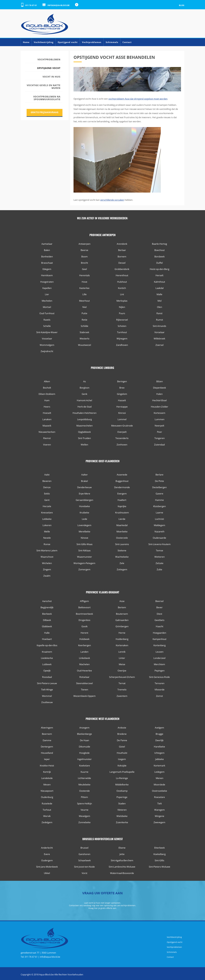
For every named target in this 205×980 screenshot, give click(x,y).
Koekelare (84, 766)
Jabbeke (160, 759)
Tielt (160, 803)
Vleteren (122, 810)
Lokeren (47, 525)
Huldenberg (122, 639)
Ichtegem (159, 753)
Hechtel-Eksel (159, 400)
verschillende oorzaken (112, 200)
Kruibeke (84, 513)
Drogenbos (84, 620)
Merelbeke (84, 531)
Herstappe (122, 407)
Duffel (160, 263)
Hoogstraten (47, 282)
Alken (47, 381)
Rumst (160, 320)
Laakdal (160, 288)
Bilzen (160, 381)
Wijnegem (122, 339)
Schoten (122, 326)
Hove (84, 282)
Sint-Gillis (159, 860)
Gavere (159, 494)
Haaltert (122, 500)
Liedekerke (47, 658)
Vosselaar (47, 339)
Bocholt (47, 388)
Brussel (84, 848)
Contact (127, 42)
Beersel (159, 601)
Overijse (122, 671)
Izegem (122, 759)
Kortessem (160, 413)
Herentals (84, 275)
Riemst (47, 438)
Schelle (47, 326)
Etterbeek (160, 848)
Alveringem (47, 728)
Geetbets (159, 620)
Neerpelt (159, 426)
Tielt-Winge (47, 690)
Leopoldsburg (84, 419)
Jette (122, 854)
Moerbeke (122, 531)
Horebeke (84, 506)
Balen (47, 250)
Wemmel (47, 696)
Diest (159, 614)
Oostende (84, 791)
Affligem (84, 601)
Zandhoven (122, 345)
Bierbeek (47, 614)
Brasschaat (47, 263)
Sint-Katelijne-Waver (47, 332)
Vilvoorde (160, 690)
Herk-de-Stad (84, 407)
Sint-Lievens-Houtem (160, 544)
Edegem (47, 269)
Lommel (122, 419)
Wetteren (160, 557)
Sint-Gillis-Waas (84, 544)
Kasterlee (84, 288)
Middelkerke (122, 785)
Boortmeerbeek (84, 614)
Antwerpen (84, 244)
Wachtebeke (122, 557)
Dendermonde (122, 487)
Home (26, 42)
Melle (47, 531)
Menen (160, 778)
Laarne (159, 513)
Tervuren (160, 683)
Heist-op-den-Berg (160, 269)
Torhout (47, 810)
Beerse (84, 250)
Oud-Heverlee (84, 671)
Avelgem (159, 728)
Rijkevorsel (122, 320)
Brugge (159, 734)
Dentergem (47, 747)
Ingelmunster (84, 759)
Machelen (84, 664)
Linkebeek (84, 658)
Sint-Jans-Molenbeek (47, 867)
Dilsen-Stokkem (47, 394)
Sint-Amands (159, 326)
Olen (160, 307)
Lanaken (47, 419)
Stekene (122, 550)
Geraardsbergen (84, 500)
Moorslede (159, 785)
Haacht (160, 626)
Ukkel (47, 873)
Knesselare (47, 513)
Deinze (47, 487)
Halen (159, 394)
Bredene (122, 734)
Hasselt (122, 400)
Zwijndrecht (47, 351)
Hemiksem (47, 275)
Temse (160, 550)
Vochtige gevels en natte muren (44, 87)
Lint (122, 294)
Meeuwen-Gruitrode (122, 426)
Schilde (84, 326)
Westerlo (84, 339)
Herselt (159, 275)
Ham (47, 400)
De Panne (122, 740)
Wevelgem (84, 816)
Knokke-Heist (47, 766)
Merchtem (159, 664)
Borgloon (84, 388)
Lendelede (47, 778)
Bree (122, 388)
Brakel (84, 481)
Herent (84, 633)
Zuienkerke (122, 822)
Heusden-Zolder (160, 407)
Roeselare (160, 797)
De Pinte (159, 481)
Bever (159, 607)
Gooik (84, 626)
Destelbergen (159, 487)
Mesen (47, 785)
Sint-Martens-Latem (47, 550)
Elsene (122, 848)
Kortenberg (160, 645)
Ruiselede (47, 803)
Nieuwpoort (47, 791)
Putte (84, 313)
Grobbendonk (122, 269)
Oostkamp (122, 791)
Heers (47, 407)
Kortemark (159, 766)
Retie (84, 320)
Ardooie (122, 728)
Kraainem (47, 652)
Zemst (159, 696)
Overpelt (122, 432)
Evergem (122, 494)
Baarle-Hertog (159, 244)
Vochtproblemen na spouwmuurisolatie (47, 98)
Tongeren (160, 438)
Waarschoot (47, 557)
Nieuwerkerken (47, 432)
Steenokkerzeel (84, 683)
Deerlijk (159, 740)
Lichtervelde (84, 778)
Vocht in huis (51, 77)
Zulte (159, 569)
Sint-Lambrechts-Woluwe (122, 867)
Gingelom (122, 394)
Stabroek (84, 332)
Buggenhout (122, 481)
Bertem (122, 607)
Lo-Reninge (122, 778)
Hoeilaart (47, 639)
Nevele (47, 538)
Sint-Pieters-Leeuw (47, 683)
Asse (122, 601)
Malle (159, 294)
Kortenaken (122, 645)
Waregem (160, 810)
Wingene (160, 816)
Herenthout (122, 275)
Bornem (122, 256)
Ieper (47, 759)
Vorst (84, 873)
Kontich (122, 288)
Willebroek (159, 339)
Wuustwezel (84, 345)
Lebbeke (47, 519)
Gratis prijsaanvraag (45, 112)
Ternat (122, 683)
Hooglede (84, 753)
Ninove (84, 538)
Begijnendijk (47, 607)
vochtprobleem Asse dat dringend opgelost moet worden (138, 99)
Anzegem (84, 728)
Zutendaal (159, 445)
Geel (84, 269)
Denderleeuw (84, 487)
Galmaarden (122, 620)
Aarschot (47, 601)
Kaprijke (122, 506)
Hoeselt (47, 413)
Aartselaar (47, 244)
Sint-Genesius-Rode (159, 677)
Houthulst (122, 753)
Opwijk (47, 671)
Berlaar (122, 250)
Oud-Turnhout (47, 313)
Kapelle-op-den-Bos (47, 645)
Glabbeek (47, 626)
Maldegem (160, 525)
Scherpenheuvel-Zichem (122, 677)
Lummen (160, 419)
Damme (47, 740)
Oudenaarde (159, 538)
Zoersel (160, 345)
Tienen (84, 690)
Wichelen (47, 563)
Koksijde (122, 766)
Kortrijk (47, 772)
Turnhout (122, 332)
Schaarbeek (84, 860)
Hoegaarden (160, 633)
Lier (47, 294)
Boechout (160, 250)
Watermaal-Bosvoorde (122, 873)
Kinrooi (122, 413)
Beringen (122, 381)
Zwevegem (159, 822)
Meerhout (84, 301)
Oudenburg (47, 797)
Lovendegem (84, 525)
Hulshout (122, 282)
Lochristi (159, 519)
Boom (84, 256)
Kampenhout (160, 639)
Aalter (84, 475)
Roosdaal (47, 677)
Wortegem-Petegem (84, 563)
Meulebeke (84, 785)
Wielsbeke (122, 816)
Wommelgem (47, 345)
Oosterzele (122, 538)
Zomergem (84, 569)
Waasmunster (84, 557)
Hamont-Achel (84, 400)
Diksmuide (84, 747)
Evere (47, 854)
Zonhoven (122, 445)
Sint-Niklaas (84, 550)
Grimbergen (122, 626)
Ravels (47, 320)
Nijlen (122, 307)
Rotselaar (84, 677)
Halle (47, 633)
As (84, 381)
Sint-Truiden (84, 438)
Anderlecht (47, 848)
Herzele (47, 506)
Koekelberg (160, 854)
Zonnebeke (84, 822)
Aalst (47, 475)
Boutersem (122, 614)
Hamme (159, 500)
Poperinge (122, 797)
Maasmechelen (84, 426)
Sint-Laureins (122, 544)
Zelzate (160, 563)
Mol (160, 301)
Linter (122, 658)
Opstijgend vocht (68, 42)
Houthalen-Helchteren (84, 413)
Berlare (159, 475)
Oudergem (47, 860)
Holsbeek (84, 639)
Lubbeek (47, 664)
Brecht (84, 263)
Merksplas (122, 301)
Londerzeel (159, 658)
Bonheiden (47, 256)
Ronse (47, 544)
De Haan (84, 740)
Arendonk (122, 244)
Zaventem (122, 696)
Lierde (122, 519)
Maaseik (47, 426)
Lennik (122, 652)
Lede (84, 519)
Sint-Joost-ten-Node (84, 867)
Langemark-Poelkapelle (122, 772)
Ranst (159, 313)
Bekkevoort (84, 607)
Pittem (84, 797)
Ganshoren (84, 854)
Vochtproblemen (92, 42)
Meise (122, 664)
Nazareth (159, 531)
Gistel (122, 747)
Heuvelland (47, 753)
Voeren (47, 445)
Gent (47, 500)
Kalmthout (160, 282)
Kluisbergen (159, 506)
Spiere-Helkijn (84, 803)
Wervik (47, 816)
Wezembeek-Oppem (84, 696)
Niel (84, 307)
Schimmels (112, 42)
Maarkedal (122, 525)
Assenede (122, 475)
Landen (84, 652)
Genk (84, 394)
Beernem (47, 734)
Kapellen (47, 288)
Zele (122, 563)
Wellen (84, 445)
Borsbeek (160, 256)
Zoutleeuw (47, 702)
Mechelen (47, 301)
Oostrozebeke (160, 791)
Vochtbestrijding (44, 42)
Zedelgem (47, 822)
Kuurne (84, 772)
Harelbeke (159, 747)
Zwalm (47, 576)
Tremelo (122, 690)
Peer (160, 432)
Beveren (47, 481)
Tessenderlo (122, 438)
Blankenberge (84, 734)
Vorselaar (159, 332)
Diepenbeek (160, 388)
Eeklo (47, 494)
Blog (182, 5)
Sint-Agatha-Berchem (122, 860)
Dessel (122, 263)
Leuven (160, 652)
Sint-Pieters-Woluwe (160, 867)
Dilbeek (47, 620)
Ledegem (159, 772)
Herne (122, 633)
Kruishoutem (122, 513)
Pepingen (160, 671)
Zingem (47, 569)
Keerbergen (84, 645)
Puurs (122, 313)
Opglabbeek (84, 432)
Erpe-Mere (84, 494)
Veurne (84, 810)
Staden (122, 803)
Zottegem (122, 569)
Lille (84, 294)
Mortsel (47, 307)
